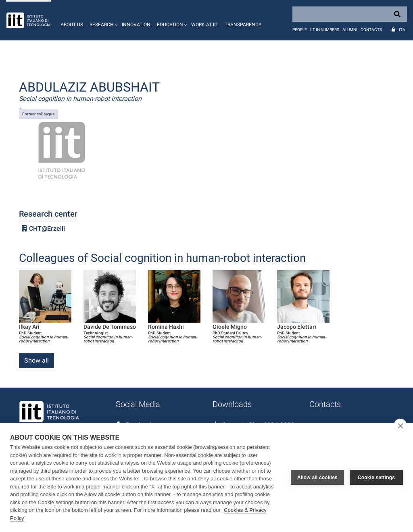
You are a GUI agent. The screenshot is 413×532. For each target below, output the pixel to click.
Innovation (136, 25)
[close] (400, 426)
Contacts (371, 30)
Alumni (350, 30)
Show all (37, 360)
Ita (402, 30)
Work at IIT (205, 25)
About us (72, 25)
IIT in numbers (325, 30)
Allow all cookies (317, 478)
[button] (102, 20)
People (300, 30)
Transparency (243, 25)
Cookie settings (376, 478)
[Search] (350, 14)
